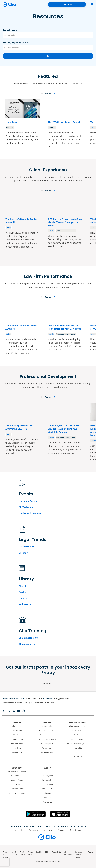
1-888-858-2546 (34, 698)
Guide (8, 228)
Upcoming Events (28, 501)
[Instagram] (23, 711)
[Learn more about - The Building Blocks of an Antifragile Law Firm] (23, 432)
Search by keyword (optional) (16, 42)
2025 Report (25, 547)
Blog (21, 586)
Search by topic (10, 30)
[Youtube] (19, 711)
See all (22, 553)
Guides (22, 592)
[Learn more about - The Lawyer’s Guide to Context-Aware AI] (23, 225)
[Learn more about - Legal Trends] (23, 124)
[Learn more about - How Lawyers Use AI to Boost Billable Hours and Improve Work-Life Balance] (65, 432)
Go (48, 56)
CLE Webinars (26, 507)
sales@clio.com (61, 698)
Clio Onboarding (27, 638)
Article (51, 231)
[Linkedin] (14, 711)
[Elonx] (9, 711)
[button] (42, 94)
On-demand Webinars (30, 513)
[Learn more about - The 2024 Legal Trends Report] (65, 124)
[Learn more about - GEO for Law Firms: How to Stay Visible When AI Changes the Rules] (65, 225)
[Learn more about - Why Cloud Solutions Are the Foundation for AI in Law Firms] (65, 329)
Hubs (22, 598)
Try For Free (67, 4)
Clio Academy (26, 644)
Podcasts (24, 604)
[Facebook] (4, 711)
